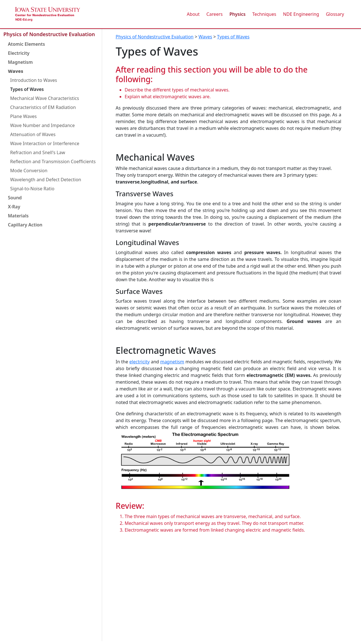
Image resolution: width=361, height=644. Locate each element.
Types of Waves (27, 89)
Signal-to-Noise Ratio (32, 189)
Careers (215, 14)
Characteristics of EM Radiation (43, 107)
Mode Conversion (29, 171)
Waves (16, 71)
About (193, 14)
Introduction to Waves (34, 80)
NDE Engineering (301, 14)
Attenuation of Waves (33, 134)
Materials (18, 216)
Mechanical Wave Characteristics (45, 98)
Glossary (335, 14)
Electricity (19, 53)
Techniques (264, 14)
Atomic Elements (26, 44)
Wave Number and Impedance (42, 125)
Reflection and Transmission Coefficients (53, 161)
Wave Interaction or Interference (45, 143)
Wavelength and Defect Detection (46, 180)
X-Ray (14, 207)
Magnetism (20, 62)
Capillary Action (25, 225)
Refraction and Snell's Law (38, 152)
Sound (15, 198)
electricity (140, 362)
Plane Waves (23, 116)
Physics (237, 14)
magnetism (172, 362)
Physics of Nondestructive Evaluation (49, 34)
